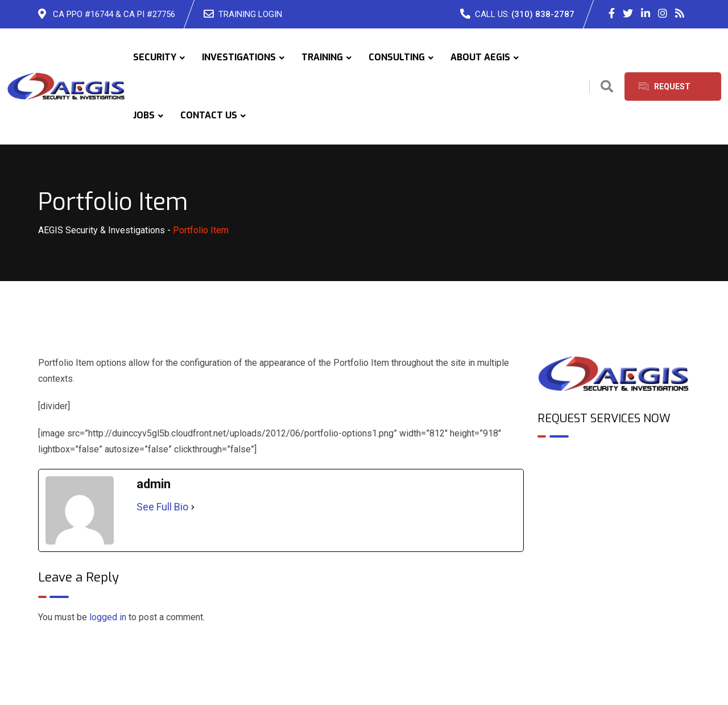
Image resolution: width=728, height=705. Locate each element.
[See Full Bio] (193, 507)
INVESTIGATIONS (239, 57)
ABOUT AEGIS (480, 57)
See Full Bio (162, 507)
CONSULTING (397, 57)
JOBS (144, 115)
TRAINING (322, 57)
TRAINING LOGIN (250, 14)
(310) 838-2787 (543, 14)
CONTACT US (209, 115)
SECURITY (155, 57)
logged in (108, 617)
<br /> (614, 496)
